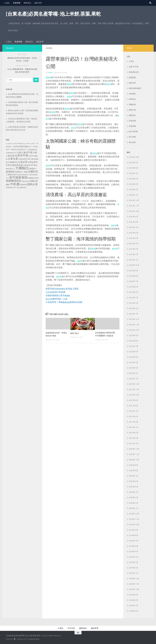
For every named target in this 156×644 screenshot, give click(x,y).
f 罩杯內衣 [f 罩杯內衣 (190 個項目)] (20, 144)
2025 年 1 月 (133, 195)
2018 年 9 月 (133, 595)
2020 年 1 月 (133, 508)
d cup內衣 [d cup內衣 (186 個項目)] (9, 144)
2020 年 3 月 (133, 498)
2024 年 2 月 (133, 254)
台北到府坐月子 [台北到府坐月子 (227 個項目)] (21, 150)
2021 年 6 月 (133, 416)
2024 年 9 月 (133, 217)
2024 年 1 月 (133, 260)
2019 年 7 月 (133, 541)
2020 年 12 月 (134, 449)
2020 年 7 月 (133, 476)
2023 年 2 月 (133, 308)
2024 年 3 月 (133, 249)
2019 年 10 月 (134, 525)
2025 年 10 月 (134, 157)
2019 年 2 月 (133, 568)
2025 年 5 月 (133, 184)
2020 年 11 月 (134, 454)
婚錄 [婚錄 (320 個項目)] (26, 172)
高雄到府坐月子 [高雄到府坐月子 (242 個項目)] (11, 188)
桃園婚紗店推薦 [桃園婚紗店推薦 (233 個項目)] (33, 178)
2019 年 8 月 (133, 535)
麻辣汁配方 (75, 333)
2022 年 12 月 (134, 319)
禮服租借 (132, 105)
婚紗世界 (38, 3)
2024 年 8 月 (133, 222)
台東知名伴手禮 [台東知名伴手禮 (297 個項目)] (29, 165)
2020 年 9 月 (133, 465)
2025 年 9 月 (133, 163)
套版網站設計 (134, 72)
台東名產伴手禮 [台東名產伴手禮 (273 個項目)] (24, 159)
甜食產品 (132, 99)
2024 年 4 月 (133, 244)
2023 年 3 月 (133, 303)
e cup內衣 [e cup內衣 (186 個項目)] (14, 144)
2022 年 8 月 (133, 341)
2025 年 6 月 (133, 179)
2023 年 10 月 (134, 265)
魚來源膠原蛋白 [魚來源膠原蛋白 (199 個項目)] (22, 188)
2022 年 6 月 (133, 352)
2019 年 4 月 (133, 557)
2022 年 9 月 (133, 335)
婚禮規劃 (132, 78)
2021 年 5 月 (133, 422)
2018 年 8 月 (133, 600)
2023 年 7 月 (133, 281)
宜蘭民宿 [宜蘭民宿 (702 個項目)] (33, 172)
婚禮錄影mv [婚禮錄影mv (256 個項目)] (19, 172)
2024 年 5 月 (133, 238)
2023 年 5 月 (133, 292)
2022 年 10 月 (134, 330)
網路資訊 (27, 3)
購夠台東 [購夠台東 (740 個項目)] (33, 184)
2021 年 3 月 (133, 433)
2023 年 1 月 (133, 314)
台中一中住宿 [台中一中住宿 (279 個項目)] (33, 147)
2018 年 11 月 (134, 584)
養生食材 (132, 142)
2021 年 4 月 (133, 427)
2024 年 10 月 (134, 211)
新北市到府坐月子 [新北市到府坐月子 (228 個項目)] (24, 175)
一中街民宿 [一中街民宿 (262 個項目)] (15, 147)
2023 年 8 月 (133, 276)
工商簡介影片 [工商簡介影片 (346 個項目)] (11, 175)
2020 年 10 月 (134, 460)
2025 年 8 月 (133, 168)
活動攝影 (132, 94)
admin (50, 73)
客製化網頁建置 (135, 88)
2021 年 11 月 (134, 389)
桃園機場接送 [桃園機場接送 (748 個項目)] (14, 181)
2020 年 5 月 (133, 487)
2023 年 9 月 (133, 271)
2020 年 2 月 (133, 503)
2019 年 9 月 (133, 530)
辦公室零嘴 (133, 132)
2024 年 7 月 (133, 227)
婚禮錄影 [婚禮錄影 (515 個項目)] (10, 172)
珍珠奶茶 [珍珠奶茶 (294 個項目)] (24, 185)
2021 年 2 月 (133, 438)
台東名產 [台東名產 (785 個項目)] (13, 159)
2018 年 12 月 (134, 579)
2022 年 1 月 (133, 379)
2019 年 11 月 (134, 519)
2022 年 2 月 (133, 373)
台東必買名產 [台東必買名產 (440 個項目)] (17, 165)
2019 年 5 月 (133, 552)
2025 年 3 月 (133, 190)
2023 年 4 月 (133, 298)
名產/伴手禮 (134, 67)
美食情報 (17, 3)
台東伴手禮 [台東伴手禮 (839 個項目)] (21, 156)
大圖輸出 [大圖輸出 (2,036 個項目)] (22, 168)
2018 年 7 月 (133, 606)
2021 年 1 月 (133, 444)
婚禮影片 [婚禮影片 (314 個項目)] (33, 169)
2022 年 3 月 (133, 368)
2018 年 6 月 (133, 611)
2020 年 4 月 (133, 492)
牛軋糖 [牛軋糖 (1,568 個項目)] (15, 184)
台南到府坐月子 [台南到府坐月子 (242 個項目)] (11, 153)
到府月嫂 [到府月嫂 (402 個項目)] (24, 146)
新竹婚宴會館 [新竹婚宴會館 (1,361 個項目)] (18, 178)
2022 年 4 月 (133, 362)
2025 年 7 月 (133, 173)
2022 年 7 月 (133, 346)
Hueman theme (34, 639)
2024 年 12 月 (134, 200)
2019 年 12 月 (134, 514)
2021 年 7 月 (133, 411)
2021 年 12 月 (134, 384)
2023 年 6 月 (133, 287)
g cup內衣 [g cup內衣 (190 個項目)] (27, 144)
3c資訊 (7, 3)
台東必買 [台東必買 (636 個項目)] (23, 162)
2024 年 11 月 (134, 206)
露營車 (49, 77)
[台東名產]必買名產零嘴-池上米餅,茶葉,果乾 (53, 14)
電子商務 (132, 137)
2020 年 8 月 (133, 471)
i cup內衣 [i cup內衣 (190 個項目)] (32, 144)
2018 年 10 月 (134, 589)
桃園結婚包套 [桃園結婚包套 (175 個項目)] (26, 181)
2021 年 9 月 (133, 400)
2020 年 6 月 (133, 481)
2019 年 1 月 (133, 573)
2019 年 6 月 (133, 546)
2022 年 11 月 (134, 325)
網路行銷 (132, 110)
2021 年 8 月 (133, 406)
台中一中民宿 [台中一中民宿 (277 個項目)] (11, 150)
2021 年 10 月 (134, 395)
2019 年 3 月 (133, 562)
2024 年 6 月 (133, 233)
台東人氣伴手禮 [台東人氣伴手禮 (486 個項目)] (25, 153)
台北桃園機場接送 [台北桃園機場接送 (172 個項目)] (32, 150)
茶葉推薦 (132, 126)
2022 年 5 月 (133, 357)
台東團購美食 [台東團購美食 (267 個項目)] (13, 162)
